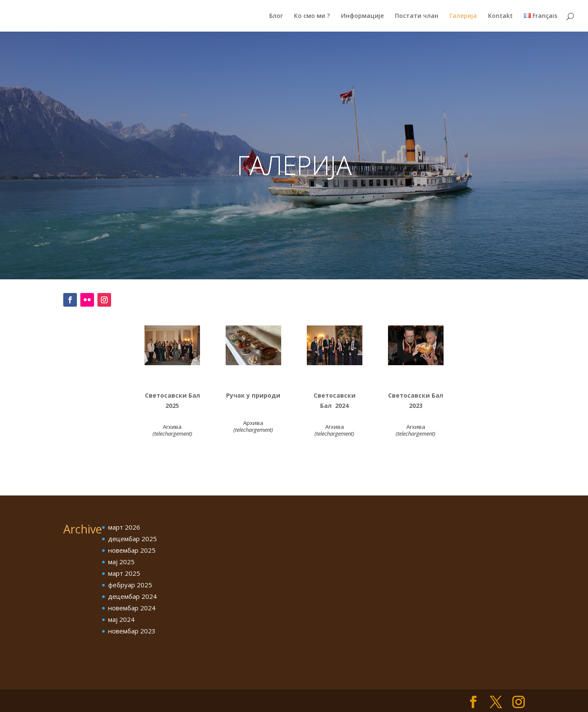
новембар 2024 (132, 608)
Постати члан (417, 16)
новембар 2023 (132, 631)
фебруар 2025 (130, 585)
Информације (362, 16)
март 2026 (124, 527)
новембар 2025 (132, 550)
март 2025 (124, 573)
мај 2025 (121, 562)
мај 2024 (121, 619)
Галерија (463, 16)
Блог (276, 16)
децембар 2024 (132, 596)
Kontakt (500, 16)
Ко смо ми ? (312, 16)
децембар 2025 (132, 539)
